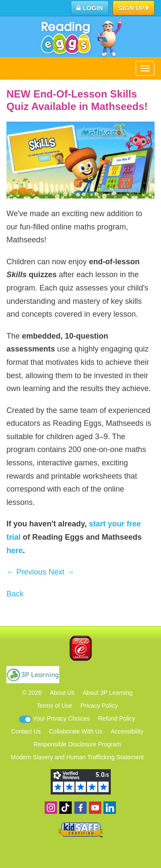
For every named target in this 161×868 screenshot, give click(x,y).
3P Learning (33, 675)
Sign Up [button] (134, 9)
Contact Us (26, 731)
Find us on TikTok (65, 808)
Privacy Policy (99, 706)
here (15, 550)
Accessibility (127, 731)
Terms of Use (55, 706)
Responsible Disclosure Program (77, 744)
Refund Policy (116, 718)
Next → (61, 572)
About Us (62, 693)
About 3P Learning (108, 693)
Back (15, 594)
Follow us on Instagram (51, 808)
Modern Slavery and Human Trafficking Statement (77, 757)
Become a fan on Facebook (80, 808)
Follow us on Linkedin (110, 808)
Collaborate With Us (76, 731)
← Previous (26, 572)
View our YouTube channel (95, 808)
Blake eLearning (81, 648)
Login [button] (90, 8)
